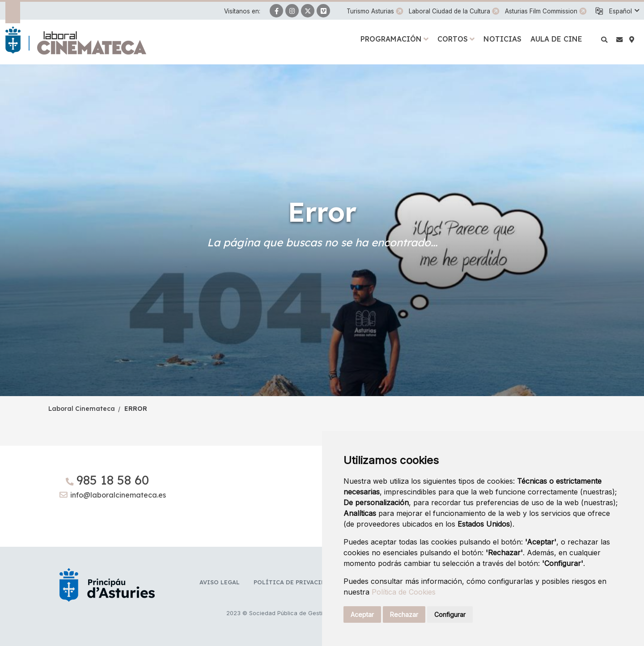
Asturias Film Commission (541, 11)
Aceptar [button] (362, 614)
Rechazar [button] (404, 614)
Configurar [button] (450, 614)
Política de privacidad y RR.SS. (307, 582)
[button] (624, 11)
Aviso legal (220, 582)
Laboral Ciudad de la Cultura (449, 11)
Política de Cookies (404, 592)
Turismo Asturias (370, 11)
